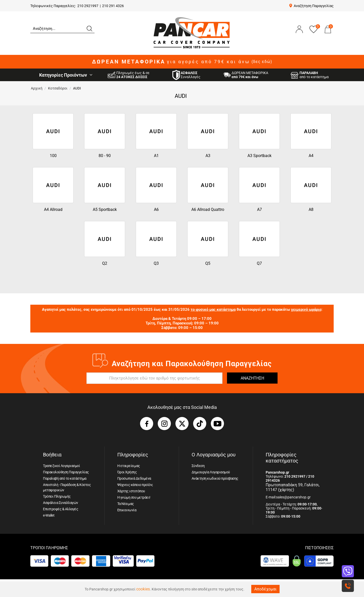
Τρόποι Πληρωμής (57, 496)
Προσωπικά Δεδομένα (134, 478)
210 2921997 (88, 6)
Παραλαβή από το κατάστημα (65, 478)
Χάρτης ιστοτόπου (131, 491)
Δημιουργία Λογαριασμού (211, 472)
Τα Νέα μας (126, 504)
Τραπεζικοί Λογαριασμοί (61, 466)
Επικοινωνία (127, 510)
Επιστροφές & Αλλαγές (61, 509)
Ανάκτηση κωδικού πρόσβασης (215, 478)
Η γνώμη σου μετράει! (134, 497)
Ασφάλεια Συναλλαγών (61, 503)
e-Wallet (49, 515)
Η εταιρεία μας (129, 466)
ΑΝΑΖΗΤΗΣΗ (252, 378)
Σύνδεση (198, 466)
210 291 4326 (113, 6)
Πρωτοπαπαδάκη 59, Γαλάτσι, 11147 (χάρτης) (293, 487)
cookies (143, 589)
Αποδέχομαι (265, 589)
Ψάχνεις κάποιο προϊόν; (135, 485)
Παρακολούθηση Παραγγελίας (66, 472)
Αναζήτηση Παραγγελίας (314, 6)
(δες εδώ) (262, 62)
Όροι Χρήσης (127, 472)
